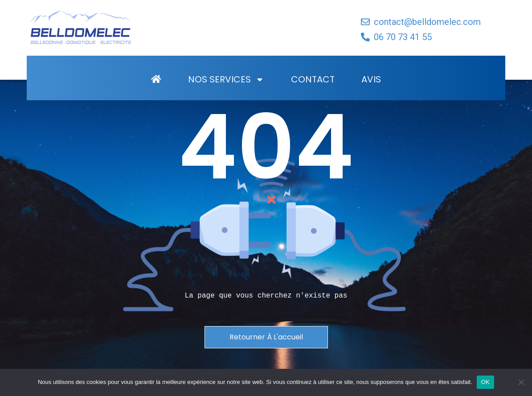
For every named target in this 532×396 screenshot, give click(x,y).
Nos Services (226, 91)
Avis (371, 91)
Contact (313, 91)
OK (485, 382)
